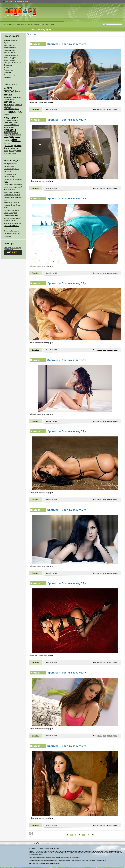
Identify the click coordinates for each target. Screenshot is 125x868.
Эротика (35, 44)
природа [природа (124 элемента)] (7, 133)
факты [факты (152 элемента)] (11, 137)
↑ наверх (45, 843)
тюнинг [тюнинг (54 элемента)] (6, 137)
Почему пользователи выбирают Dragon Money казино (12, 205)
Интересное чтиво (10, 48)
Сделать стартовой (32, 24)
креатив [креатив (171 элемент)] (7, 122)
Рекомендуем (8, 70)
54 (93, 835)
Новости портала (10, 60)
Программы (8, 65)
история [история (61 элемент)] (6, 114)
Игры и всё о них (9, 45)
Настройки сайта (47, 24)
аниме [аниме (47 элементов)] (18, 91)
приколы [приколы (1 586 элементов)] (10, 130)
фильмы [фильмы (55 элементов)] (17, 137)
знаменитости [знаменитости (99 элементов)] (9, 109)
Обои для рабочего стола (12, 63)
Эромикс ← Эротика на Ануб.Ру (67, 44)
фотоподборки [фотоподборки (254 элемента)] (11, 148)
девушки (99, 109)
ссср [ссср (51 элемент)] (16, 135)
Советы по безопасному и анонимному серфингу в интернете (13, 234)
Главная (9, 1)
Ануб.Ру (37, 843)
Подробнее (36, 109)
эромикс (109, 109)
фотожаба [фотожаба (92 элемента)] (8, 143)
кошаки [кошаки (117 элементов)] (15, 120)
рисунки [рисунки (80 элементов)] (7, 135)
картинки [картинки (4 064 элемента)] (11, 117)
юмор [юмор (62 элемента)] (14, 153)
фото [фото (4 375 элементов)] (16, 140)
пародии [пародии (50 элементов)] (11, 127)
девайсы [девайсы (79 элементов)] (13, 100)
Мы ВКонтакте (23, 1)
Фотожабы (7, 77)
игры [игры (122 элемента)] (17, 109)
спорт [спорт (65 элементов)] (12, 135)
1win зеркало (8, 249)
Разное (6, 68)
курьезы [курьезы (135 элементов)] (15, 122)
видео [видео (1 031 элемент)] (8, 94)
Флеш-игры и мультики (11, 75)
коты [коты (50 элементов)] (10, 121)
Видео (6, 43)
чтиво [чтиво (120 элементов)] (6, 151)
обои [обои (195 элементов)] (6, 127)
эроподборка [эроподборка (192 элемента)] (15, 151)
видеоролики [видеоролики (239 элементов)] (10, 97)
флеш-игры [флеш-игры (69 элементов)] (8, 141)
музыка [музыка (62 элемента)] (6, 125)
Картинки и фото (9, 50)
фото (104, 109)
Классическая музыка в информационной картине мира (13, 197)
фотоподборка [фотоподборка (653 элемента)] (13, 145)
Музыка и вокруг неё (11, 55)
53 (88, 835)
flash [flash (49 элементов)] (5, 88)
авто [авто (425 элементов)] (9, 88)
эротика (115, 109)
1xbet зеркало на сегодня (12, 248)
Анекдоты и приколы (11, 40)
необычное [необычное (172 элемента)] (14, 125)
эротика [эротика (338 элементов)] (8, 153)
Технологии (8, 72)
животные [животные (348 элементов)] (9, 104)
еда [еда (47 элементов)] (14, 102)
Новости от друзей (10, 58)
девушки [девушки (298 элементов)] (8, 102)
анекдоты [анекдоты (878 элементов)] (10, 91)
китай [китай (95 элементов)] (6, 120)
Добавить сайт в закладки (13, 24)
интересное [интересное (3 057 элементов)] (13, 112)
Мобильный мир (9, 53)
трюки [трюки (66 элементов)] (19, 135)
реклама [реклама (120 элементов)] (15, 133)
